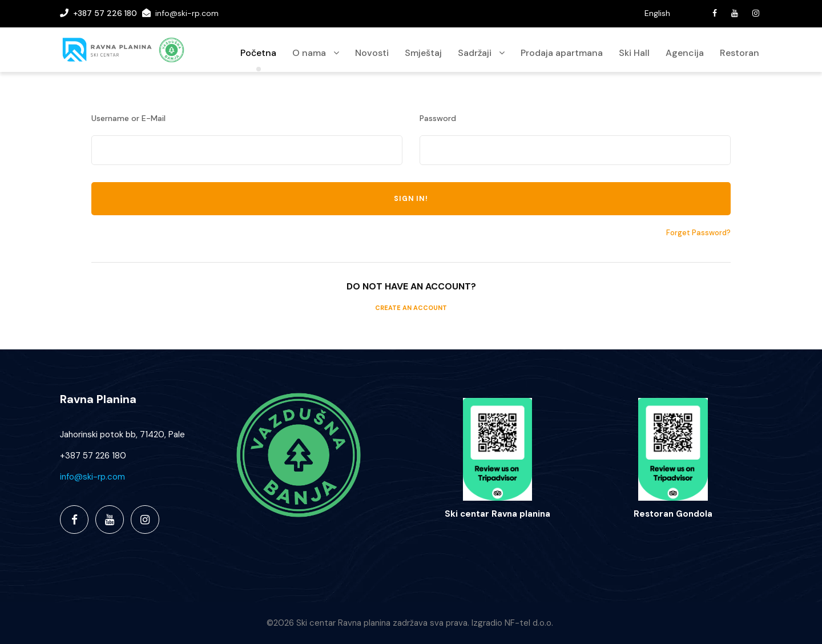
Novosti (372, 53)
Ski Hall (634, 53)
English (657, 13)
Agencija (685, 53)
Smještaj (423, 53)
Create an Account (411, 308)
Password (438, 118)
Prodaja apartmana (562, 53)
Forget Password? (698, 233)
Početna (258, 53)
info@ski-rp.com (187, 13)
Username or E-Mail (128, 118)
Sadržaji (475, 53)
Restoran (740, 53)
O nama (309, 53)
